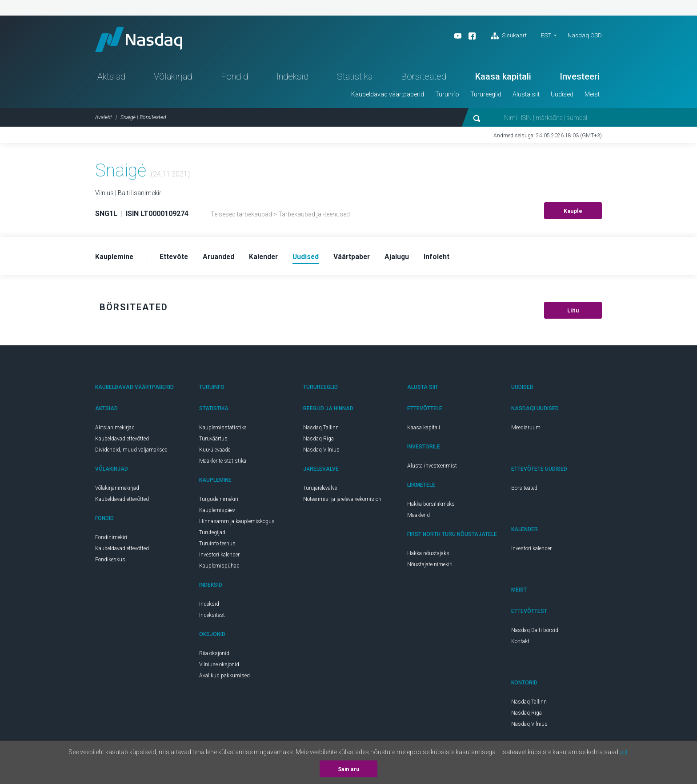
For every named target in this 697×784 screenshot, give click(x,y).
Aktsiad (111, 78)
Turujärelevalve (320, 490)
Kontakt (520, 644)
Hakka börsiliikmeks (431, 506)
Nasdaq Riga (318, 441)
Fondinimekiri (111, 540)
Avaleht (104, 119)
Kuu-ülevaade (215, 452)
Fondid (234, 78)
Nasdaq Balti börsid (535, 632)
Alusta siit (526, 96)
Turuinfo (447, 96)
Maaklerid (419, 517)
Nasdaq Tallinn (321, 430)
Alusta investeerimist (432, 468)
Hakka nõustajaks (428, 556)
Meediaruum (526, 430)
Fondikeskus (110, 562)
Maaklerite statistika (223, 463)
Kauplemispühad (219, 568)
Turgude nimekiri (219, 501)
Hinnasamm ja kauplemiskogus (237, 524)
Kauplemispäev (217, 512)
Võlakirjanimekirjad (117, 490)
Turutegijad (212, 535)
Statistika (355, 78)
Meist (592, 96)
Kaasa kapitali (503, 78)
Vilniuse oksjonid (219, 667)
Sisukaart (509, 36)
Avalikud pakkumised (224, 678)
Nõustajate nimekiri (430, 567)
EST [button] (546, 35)
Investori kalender (219, 557)
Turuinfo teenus (217, 546)
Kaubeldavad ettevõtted (122, 441)
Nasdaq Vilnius (321, 452)
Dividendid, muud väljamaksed (131, 452)
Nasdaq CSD (585, 35)
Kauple (573, 213)
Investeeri (580, 78)
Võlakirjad (173, 78)
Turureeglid (486, 96)
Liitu (573, 313)
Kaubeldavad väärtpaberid (388, 96)
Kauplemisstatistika (223, 430)
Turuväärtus (213, 441)
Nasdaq (142, 40)
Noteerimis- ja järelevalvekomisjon (342, 501)
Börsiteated (424, 78)
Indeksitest (212, 617)
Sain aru (349, 769)
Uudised (562, 96)
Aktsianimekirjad (115, 430)
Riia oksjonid (214, 656)
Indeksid (292, 78)
